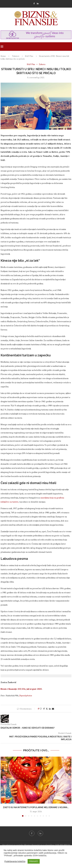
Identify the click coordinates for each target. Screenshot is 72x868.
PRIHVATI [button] (34, 861)
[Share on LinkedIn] (50, 709)
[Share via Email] (53, 709)
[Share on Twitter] (47, 709)
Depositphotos (26, 695)
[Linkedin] (38, 4)
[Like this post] (41, 709)
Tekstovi (16, 56)
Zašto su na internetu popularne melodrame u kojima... (36, 807)
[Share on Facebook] (44, 709)
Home (3, 56)
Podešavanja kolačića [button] (15, 861)
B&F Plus (29, 56)
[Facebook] (34, 4)
